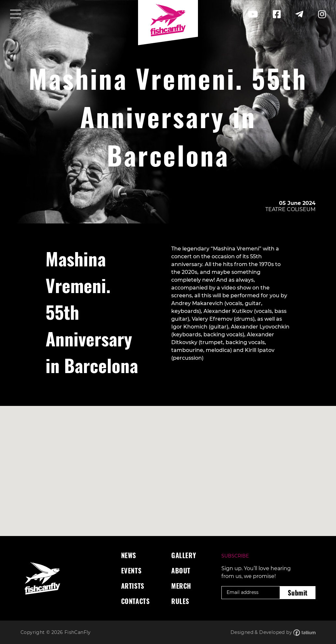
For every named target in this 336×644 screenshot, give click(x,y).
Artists (133, 586)
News (129, 555)
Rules (180, 601)
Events (131, 570)
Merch (181, 586)
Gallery (184, 555)
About (181, 570)
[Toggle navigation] (15, 15)
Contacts (135, 601)
